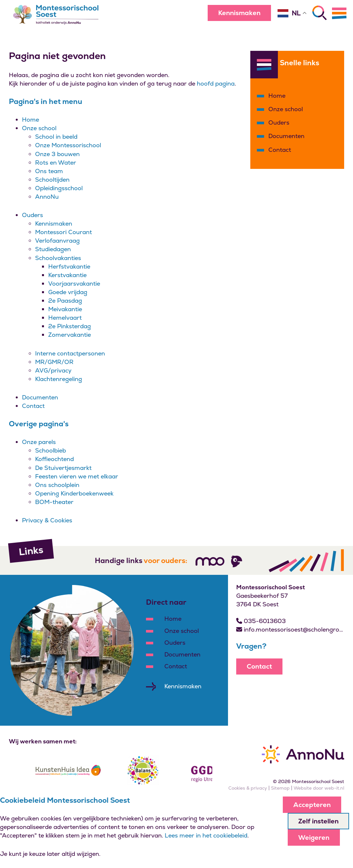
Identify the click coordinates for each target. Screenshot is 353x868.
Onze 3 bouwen (57, 154)
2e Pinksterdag (70, 326)
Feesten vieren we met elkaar (77, 476)
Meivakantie (65, 309)
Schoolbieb (51, 450)
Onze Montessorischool (68, 145)
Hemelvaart (65, 318)
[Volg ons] (210, 561)
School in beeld (56, 137)
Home (31, 120)
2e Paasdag (65, 301)
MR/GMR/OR (54, 362)
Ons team (49, 171)
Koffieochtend (54, 459)
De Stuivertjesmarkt (63, 468)
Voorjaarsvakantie (74, 283)
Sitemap (280, 788)
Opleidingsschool (59, 188)
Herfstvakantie (69, 266)
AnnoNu (47, 197)
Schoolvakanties (58, 258)
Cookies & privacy (248, 788)
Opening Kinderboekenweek (74, 493)
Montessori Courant (63, 232)
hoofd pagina (216, 83)
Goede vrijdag (68, 292)
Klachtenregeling (59, 379)
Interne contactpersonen (70, 353)
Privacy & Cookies (47, 520)
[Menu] (339, 13)
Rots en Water (56, 162)
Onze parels (39, 442)
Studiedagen (53, 249)
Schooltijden (52, 180)
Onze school (39, 128)
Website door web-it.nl (319, 788)
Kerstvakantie (67, 275)
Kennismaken (239, 13)
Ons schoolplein (57, 485)
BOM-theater (54, 502)
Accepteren (312, 805)
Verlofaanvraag (57, 241)
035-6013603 (261, 621)
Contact (33, 406)
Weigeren (314, 838)
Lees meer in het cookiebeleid (206, 835)
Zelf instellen (318, 821)
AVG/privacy (53, 370)
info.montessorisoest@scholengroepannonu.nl (291, 629)
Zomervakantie (70, 335)
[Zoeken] (320, 13)
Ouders (32, 215)
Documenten (40, 397)
